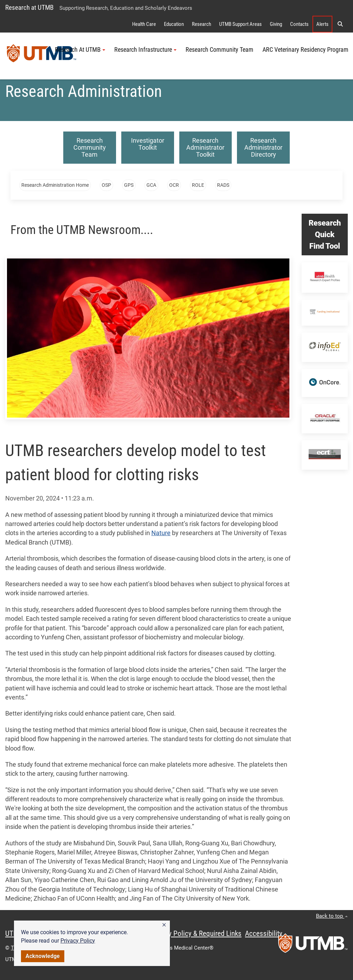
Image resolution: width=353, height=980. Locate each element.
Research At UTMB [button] (80, 50)
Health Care (144, 24)
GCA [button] (151, 185)
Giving (276, 24)
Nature (161, 533)
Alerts (322, 24)
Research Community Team (219, 50)
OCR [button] (174, 185)
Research (201, 24)
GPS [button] (129, 185)
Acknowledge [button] (43, 956)
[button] (164, 925)
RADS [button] (223, 185)
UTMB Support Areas (240, 24)
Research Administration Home (55, 185)
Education (174, 24)
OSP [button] (106, 185)
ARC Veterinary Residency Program (305, 50)
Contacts (299, 24)
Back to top (332, 916)
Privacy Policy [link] (78, 941)
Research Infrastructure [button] (145, 50)
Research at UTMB (29, 8)
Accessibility (264, 933)
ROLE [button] (198, 185)
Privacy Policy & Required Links (196, 933)
